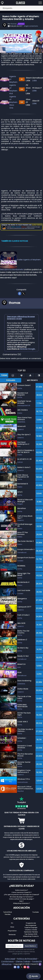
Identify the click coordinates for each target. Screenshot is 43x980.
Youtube (36, 912)
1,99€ (35, 91)
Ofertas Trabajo (23, 961)
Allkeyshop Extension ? (22, 903)
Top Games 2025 (31, 934)
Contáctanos (7, 961)
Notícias (21, 24)
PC (12, 923)
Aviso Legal (10, 959)
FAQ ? (21, 901)
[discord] (15, 967)
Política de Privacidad (27, 959)
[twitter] (23, 293)
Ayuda (33, 976)
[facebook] (20, 293)
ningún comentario (31, 26)
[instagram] (28, 967)
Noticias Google (28, 349)
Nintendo (12, 935)
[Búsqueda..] (21, 8)
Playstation (12, 931)
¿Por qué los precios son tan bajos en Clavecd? (21, 895)
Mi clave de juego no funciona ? (22, 897)
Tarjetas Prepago (31, 927)
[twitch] (40, 964)
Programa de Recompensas (31, 924)
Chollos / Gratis (31, 930)
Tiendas (7, 914)
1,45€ (35, 81)
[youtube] (25, 967)
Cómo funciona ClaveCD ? (22, 892)
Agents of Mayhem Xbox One (13, 102)
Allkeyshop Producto (31, 936)
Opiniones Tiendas (31, 932)
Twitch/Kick (8, 912)
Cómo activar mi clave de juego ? (22, 899)
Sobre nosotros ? (22, 890)
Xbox (12, 927)
